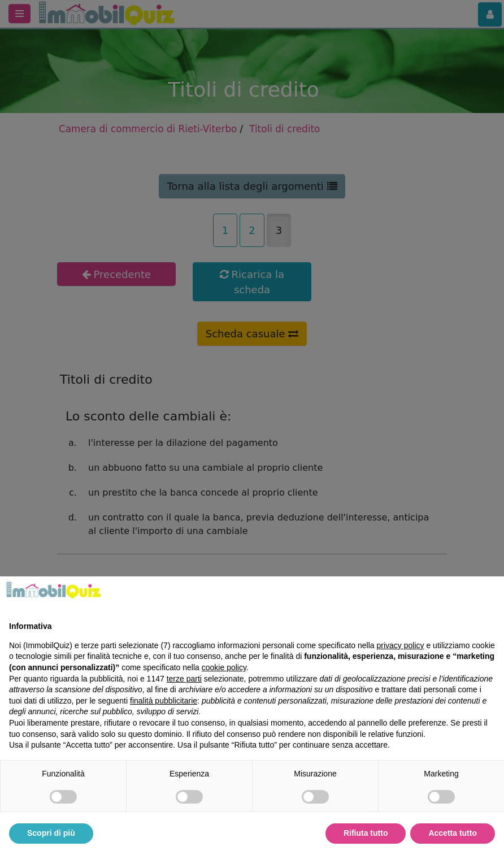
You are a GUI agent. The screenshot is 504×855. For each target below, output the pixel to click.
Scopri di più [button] (51, 833)
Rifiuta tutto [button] (366, 833)
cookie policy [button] (224, 667)
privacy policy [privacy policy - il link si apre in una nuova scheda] (401, 645)
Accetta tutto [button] (453, 833)
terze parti (184, 679)
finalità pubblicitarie (164, 701)
